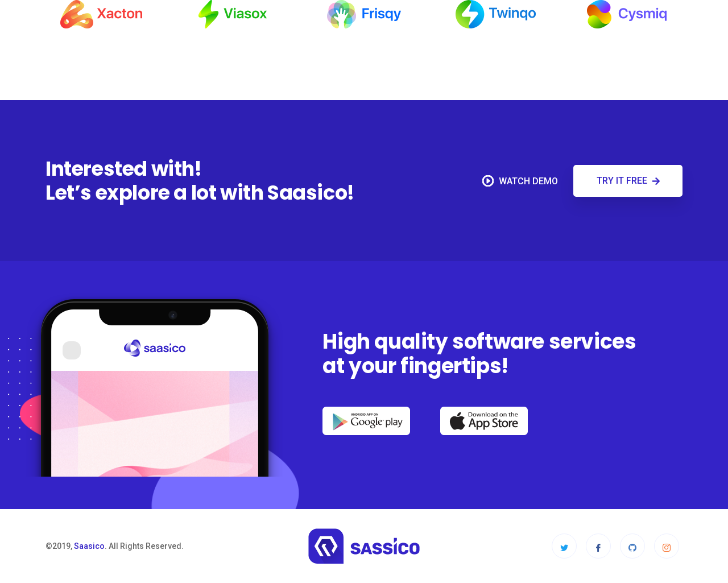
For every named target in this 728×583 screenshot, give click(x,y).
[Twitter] (564, 546)
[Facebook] (598, 546)
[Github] (632, 546)
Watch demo (520, 181)
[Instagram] (667, 546)
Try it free (628, 181)
